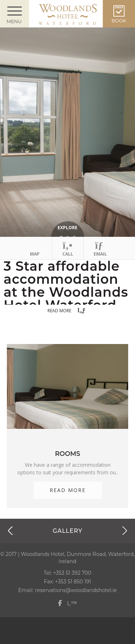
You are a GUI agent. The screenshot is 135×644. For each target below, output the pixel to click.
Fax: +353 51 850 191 (67, 582)
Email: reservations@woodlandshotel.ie (67, 590)
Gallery (67, 531)
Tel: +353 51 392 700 (67, 573)
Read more (67, 311)
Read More (68, 490)
